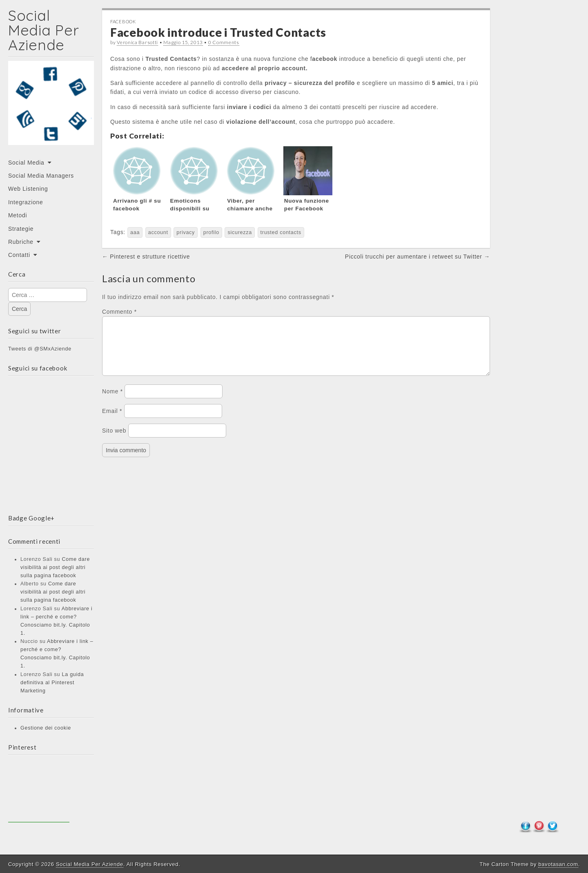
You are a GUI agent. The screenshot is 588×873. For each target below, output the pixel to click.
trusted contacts (281, 232)
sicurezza (240, 232)
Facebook (123, 21)
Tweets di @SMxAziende (40, 349)
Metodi (18, 215)
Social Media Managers (41, 176)
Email (112, 421)
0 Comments (224, 42)
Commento (119, 312)
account (158, 232)
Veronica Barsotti (137, 42)
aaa (135, 232)
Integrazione (26, 202)
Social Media (26, 163)
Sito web (114, 440)
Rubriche (21, 242)
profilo (211, 232)
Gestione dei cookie (46, 728)
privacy (186, 232)
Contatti (19, 255)
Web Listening (28, 189)
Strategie (21, 229)
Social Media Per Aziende (43, 30)
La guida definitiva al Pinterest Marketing (52, 683)
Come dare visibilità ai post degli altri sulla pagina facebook (55, 567)
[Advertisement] (39, 792)
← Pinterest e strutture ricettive (146, 257)
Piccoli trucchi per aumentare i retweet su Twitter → (418, 257)
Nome (112, 401)
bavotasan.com (558, 864)
